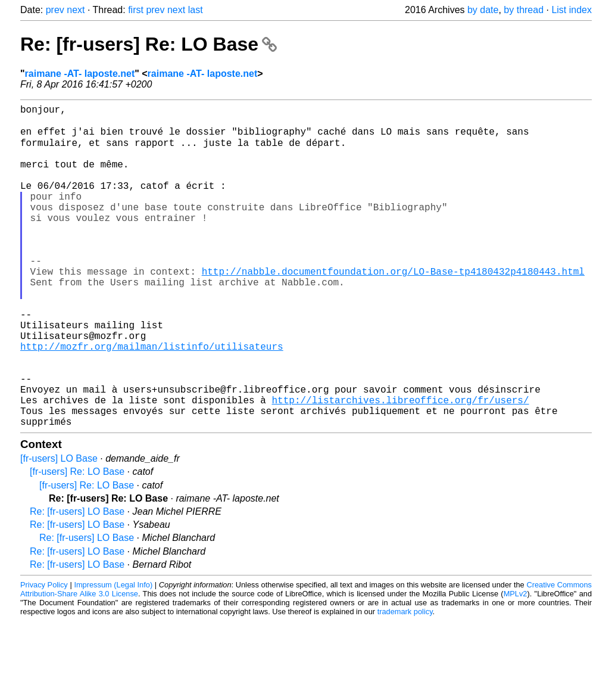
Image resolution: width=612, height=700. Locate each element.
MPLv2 (516, 664)
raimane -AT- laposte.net (80, 74)
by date (483, 10)
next (76, 10)
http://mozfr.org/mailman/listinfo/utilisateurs (152, 400)
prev (55, 10)
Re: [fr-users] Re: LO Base (149, 44)
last (196, 10)
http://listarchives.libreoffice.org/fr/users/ (400, 465)
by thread (524, 10)
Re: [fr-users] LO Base (77, 582)
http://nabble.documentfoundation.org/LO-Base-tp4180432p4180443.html (393, 308)
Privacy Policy (44, 655)
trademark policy (405, 682)
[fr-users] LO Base (59, 529)
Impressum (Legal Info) (113, 655)
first (136, 10)
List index (572, 10)
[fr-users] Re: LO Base (77, 542)
